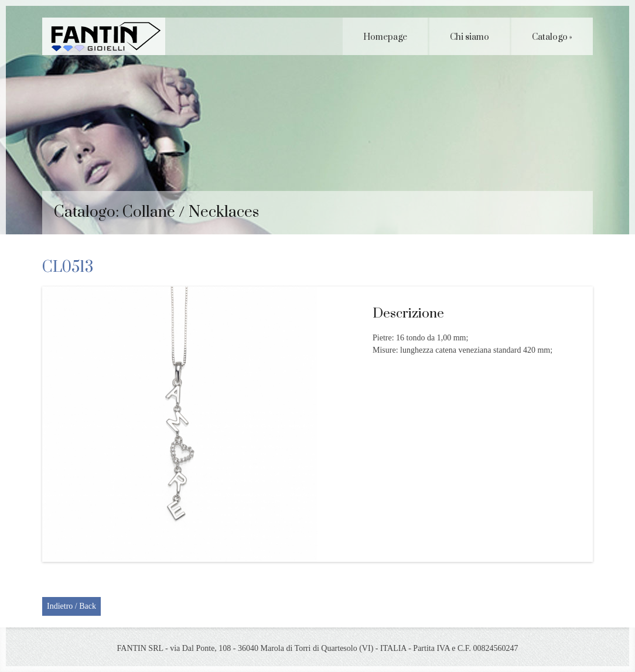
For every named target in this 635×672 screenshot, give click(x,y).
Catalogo (552, 37)
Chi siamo (470, 37)
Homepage (385, 37)
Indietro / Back (71, 606)
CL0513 (68, 267)
